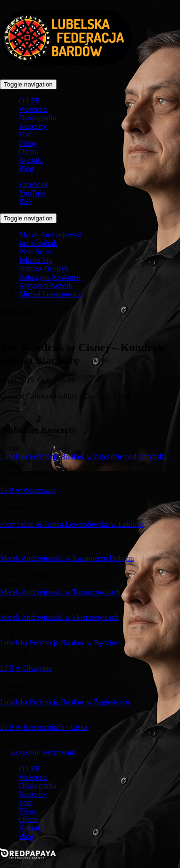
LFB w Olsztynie (26, 668)
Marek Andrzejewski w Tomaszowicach (60, 592)
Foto (26, 135)
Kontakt (31, 160)
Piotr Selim (36, 252)
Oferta (29, 152)
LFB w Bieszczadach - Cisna (44, 727)
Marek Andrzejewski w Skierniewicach (59, 617)
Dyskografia (37, 118)
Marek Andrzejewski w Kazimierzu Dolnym (67, 558)
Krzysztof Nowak (45, 285)
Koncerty (33, 126)
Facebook (33, 184)
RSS (25, 201)
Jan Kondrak (38, 243)
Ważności (33, 109)
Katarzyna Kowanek (50, 277)
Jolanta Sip (36, 260)
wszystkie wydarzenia (44, 753)
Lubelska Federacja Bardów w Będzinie (60, 643)
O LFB (29, 101)
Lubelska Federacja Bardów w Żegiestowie (65, 702)
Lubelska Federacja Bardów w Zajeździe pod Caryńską (83, 457)
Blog (26, 168)
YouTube (33, 193)
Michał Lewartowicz (50, 294)
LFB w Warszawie (28, 490)
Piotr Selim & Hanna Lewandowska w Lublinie (72, 524)
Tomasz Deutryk (44, 269)
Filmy (28, 143)
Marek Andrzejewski (50, 235)
